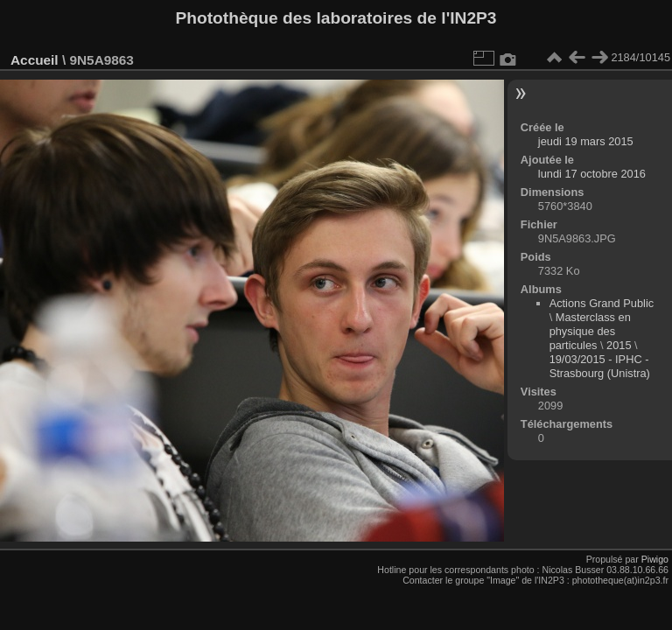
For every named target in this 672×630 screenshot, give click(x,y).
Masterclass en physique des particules (590, 331)
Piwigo (655, 559)
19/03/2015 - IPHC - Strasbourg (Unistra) (600, 366)
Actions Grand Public (602, 303)
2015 (619, 345)
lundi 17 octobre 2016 (592, 174)
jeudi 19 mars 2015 (586, 141)
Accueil (35, 60)
